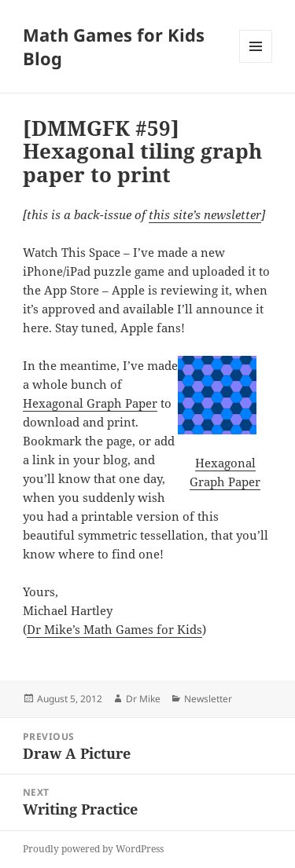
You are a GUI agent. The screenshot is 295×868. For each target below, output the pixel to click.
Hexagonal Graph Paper (90, 403)
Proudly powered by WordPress (93, 849)
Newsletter (208, 699)
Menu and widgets (256, 62)
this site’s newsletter (205, 214)
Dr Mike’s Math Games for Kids (114, 629)
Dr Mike (143, 699)
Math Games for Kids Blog (114, 46)
